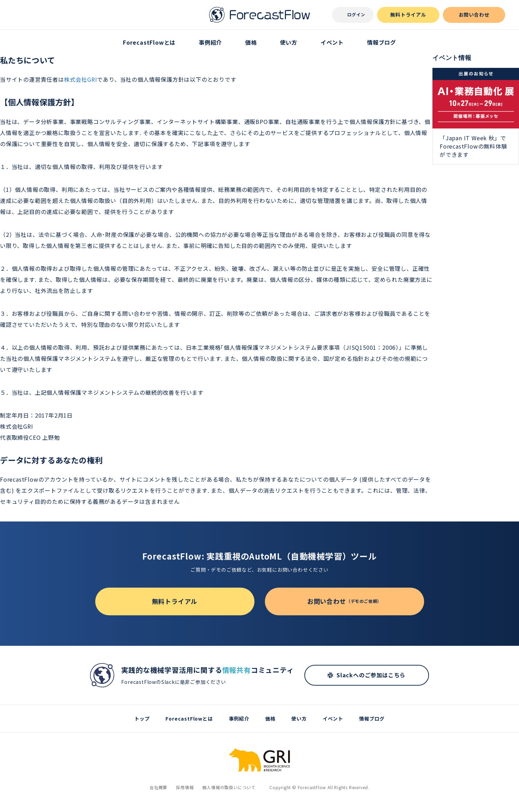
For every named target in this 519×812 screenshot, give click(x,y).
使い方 (289, 42)
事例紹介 (210, 42)
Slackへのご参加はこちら (371, 675)
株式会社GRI (81, 79)
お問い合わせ (474, 15)
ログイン (356, 14)
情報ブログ (382, 42)
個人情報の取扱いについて (229, 787)
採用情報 (185, 787)
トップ (142, 719)
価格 (251, 42)
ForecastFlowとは (149, 42)
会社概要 (158, 787)
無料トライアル (408, 15)
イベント (332, 42)
